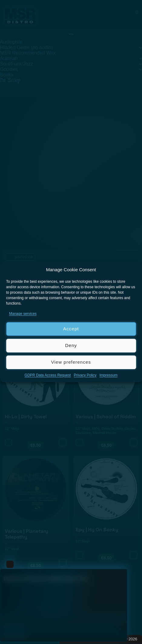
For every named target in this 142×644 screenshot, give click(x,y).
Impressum (109, 375)
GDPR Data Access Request (48, 375)
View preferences (71, 362)
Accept (71, 329)
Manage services (23, 314)
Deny (71, 345)
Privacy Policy (85, 375)
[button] (133, 270)
